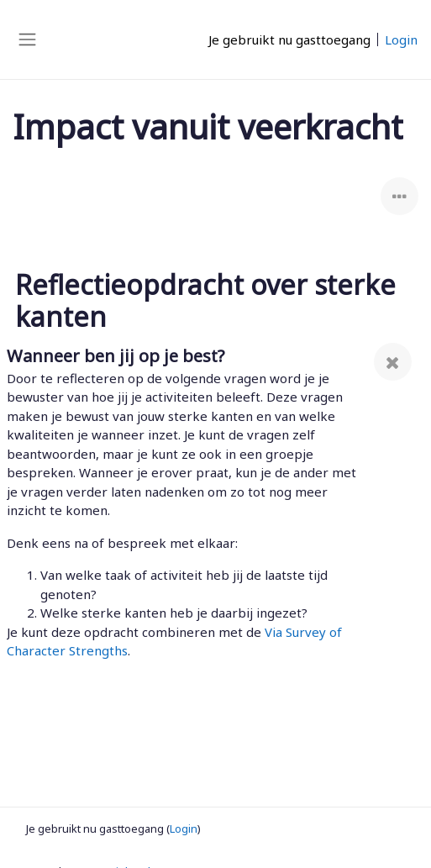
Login (401, 39)
